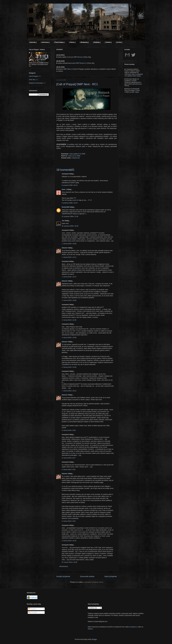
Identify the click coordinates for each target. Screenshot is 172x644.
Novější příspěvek (63, 576)
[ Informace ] (45, 42)
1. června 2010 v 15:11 (69, 257)
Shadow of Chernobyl (36, 83)
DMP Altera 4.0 (68, 69)
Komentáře (33, 612)
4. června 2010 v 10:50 (69, 338)
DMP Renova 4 (79, 57)
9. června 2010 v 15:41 (69, 541)
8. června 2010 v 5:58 (69, 430)
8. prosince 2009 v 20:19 (70, 185)
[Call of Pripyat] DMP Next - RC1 (77, 84)
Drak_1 (64, 189)
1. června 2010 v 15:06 (69, 244)
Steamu (90, 629)
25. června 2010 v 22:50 (69, 562)
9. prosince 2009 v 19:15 (70, 203)
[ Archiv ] (119, 42)
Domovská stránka (87, 576)
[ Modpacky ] (84, 42)
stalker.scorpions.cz (131, 627)
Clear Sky (32, 80)
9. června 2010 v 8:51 (69, 470)
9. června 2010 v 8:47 (69, 458)
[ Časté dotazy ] (59, 42)
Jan (63, 221)
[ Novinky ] (33, 42)
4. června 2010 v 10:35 (69, 320)
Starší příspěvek (111, 576)
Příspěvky (32, 609)
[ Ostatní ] (108, 42)
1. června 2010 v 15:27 (69, 277)
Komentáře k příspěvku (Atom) (93, 582)
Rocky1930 (66, 207)
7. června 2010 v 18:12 (69, 391)
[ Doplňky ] (97, 42)
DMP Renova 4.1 (81, 63)
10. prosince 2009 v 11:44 (70, 216)
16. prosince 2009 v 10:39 (70, 226)
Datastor (65, 248)
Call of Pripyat (33, 76)
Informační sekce (130, 74)
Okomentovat (64, 566)
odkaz (137, 92)
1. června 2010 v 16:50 (69, 300)
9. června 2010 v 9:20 (69, 521)
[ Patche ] (72, 42)
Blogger (94, 639)
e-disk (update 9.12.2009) (77, 154)
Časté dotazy (136, 76)
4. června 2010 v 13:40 (69, 367)
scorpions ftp (76, 158)
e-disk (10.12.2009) (74, 156)
